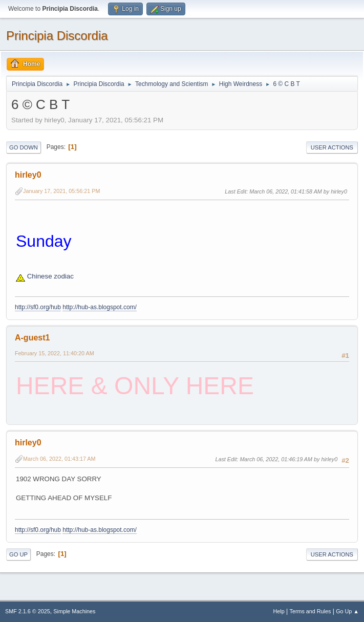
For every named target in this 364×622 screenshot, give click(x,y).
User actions (332, 147)
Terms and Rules (311, 611)
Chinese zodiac (45, 276)
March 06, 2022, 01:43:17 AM (59, 459)
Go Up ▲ (347, 611)
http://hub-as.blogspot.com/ (100, 307)
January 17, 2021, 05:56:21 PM (61, 191)
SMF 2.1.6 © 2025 (28, 611)
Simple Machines (74, 611)
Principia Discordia (57, 36)
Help (279, 611)
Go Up (18, 554)
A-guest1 (32, 338)
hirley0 (28, 175)
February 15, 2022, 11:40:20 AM (55, 353)
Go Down (24, 147)
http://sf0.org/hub (38, 307)
